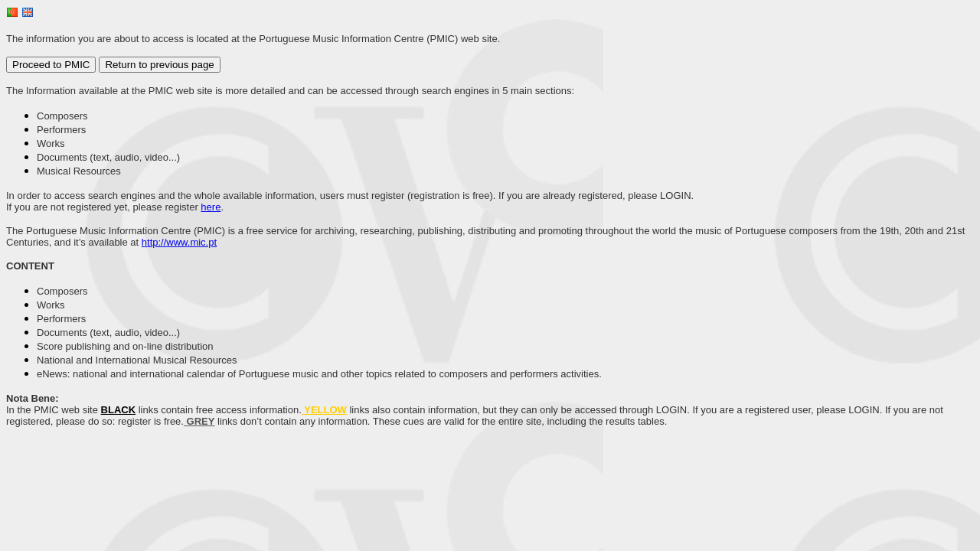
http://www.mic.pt (179, 242)
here (211, 207)
